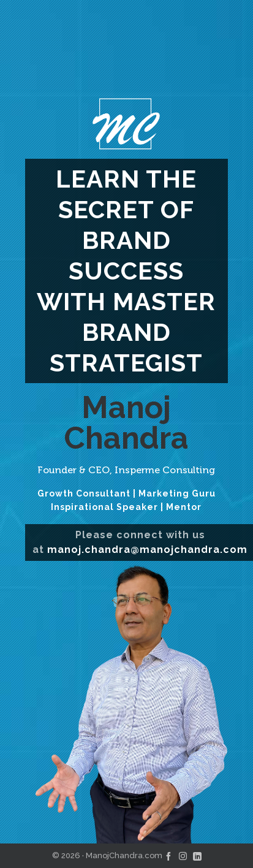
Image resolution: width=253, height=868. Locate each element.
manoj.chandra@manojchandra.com (147, 550)
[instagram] (183, 855)
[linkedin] (197, 855)
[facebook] (168, 855)
